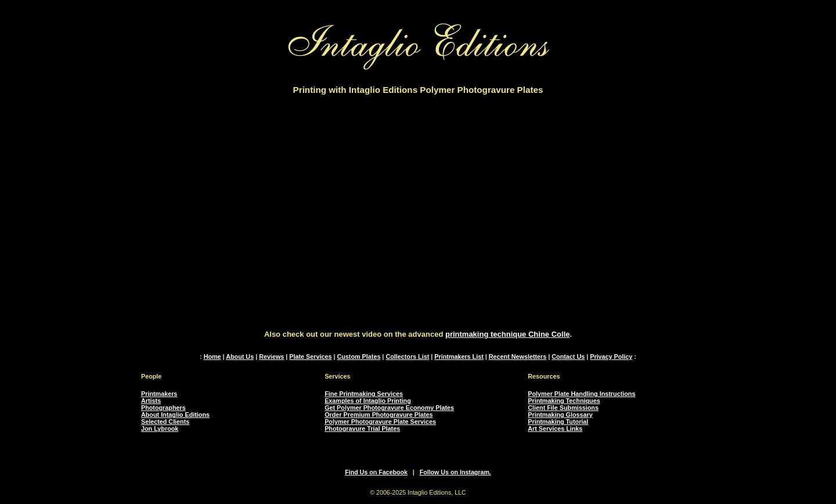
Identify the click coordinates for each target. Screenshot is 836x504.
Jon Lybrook (160, 429)
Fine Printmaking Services (364, 394)
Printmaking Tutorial (558, 422)
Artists (151, 401)
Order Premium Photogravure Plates (379, 415)
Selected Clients (165, 422)
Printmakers (159, 394)
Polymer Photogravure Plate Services (380, 422)
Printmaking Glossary (560, 415)
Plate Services (310, 357)
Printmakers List (459, 357)
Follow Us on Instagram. (455, 472)
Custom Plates (358, 357)
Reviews (271, 357)
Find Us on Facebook (376, 472)
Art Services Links (555, 429)
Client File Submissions (563, 408)
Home (212, 357)
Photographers (163, 408)
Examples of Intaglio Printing (368, 401)
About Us (240, 357)
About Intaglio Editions (175, 415)
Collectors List (407, 357)
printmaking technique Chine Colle (508, 334)
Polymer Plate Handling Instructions (581, 394)
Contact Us (568, 357)
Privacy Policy (611, 357)
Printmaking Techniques (564, 401)
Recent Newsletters (518, 357)
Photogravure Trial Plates (362, 429)
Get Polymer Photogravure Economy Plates (389, 408)
